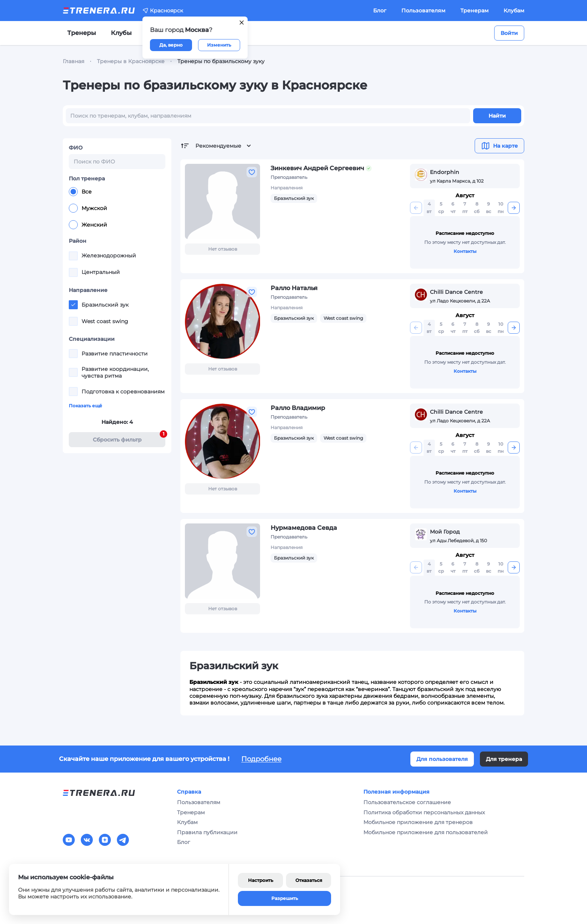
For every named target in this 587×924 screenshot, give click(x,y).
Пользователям (423, 11)
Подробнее (261, 759)
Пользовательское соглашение (407, 802)
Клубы (121, 33)
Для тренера (504, 759)
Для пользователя (442, 759)
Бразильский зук (294, 198)
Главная (73, 61)
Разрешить (285, 898)
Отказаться (309, 880)
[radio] (73, 192)
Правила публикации (207, 832)
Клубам (514, 11)
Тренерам (474, 11)
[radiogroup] (117, 208)
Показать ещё (85, 406)
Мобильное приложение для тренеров (418, 822)
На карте (499, 146)
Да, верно (171, 45)
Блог (380, 11)
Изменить (219, 45)
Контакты (465, 251)
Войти (509, 33)
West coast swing (343, 318)
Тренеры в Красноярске (131, 61)
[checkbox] (73, 256)
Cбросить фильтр (129, 438)
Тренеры (82, 33)
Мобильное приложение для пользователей (426, 832)
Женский (88, 225)
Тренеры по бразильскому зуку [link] (221, 61)
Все (80, 192)
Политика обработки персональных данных (424, 812)
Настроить (261, 880)
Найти (497, 116)
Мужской (88, 208)
